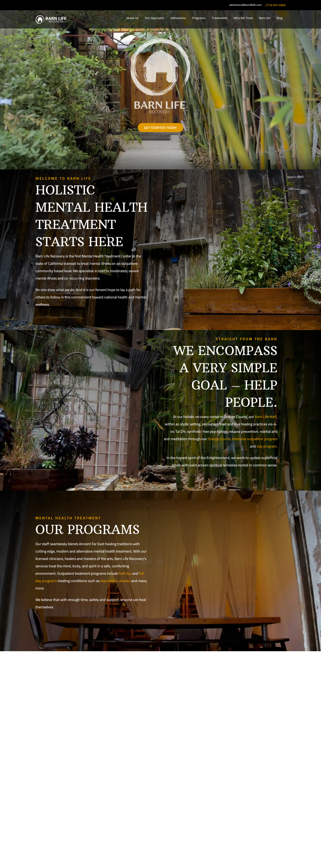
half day (125, 573)
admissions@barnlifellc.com (245, 5)
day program (267, 446)
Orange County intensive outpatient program (243, 439)
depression (109, 581)
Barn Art (265, 18)
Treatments (220, 18)
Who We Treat (243, 18)
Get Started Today (160, 128)
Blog (280, 18)
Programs (199, 18)
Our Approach (154, 18)
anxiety (125, 581)
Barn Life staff (266, 417)
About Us (132, 18)
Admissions (178, 18)
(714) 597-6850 (276, 5)
